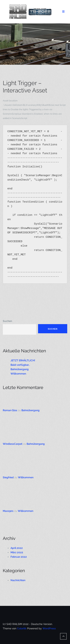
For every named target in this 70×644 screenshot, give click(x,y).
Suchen (7, 321)
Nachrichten (18, 580)
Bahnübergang (20, 369)
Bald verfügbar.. (20, 365)
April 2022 (17, 548)
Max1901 (8, 511)
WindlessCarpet (13, 444)
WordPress (49, 628)
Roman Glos (10, 410)
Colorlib (22, 628)
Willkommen (18, 374)
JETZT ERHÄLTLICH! (23, 360)
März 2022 (17, 552)
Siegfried (8, 477)
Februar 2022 (19, 557)
